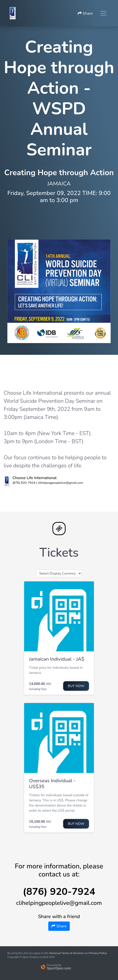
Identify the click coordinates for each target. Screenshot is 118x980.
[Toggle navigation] (103, 13)
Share (85, 13)
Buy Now (76, 686)
